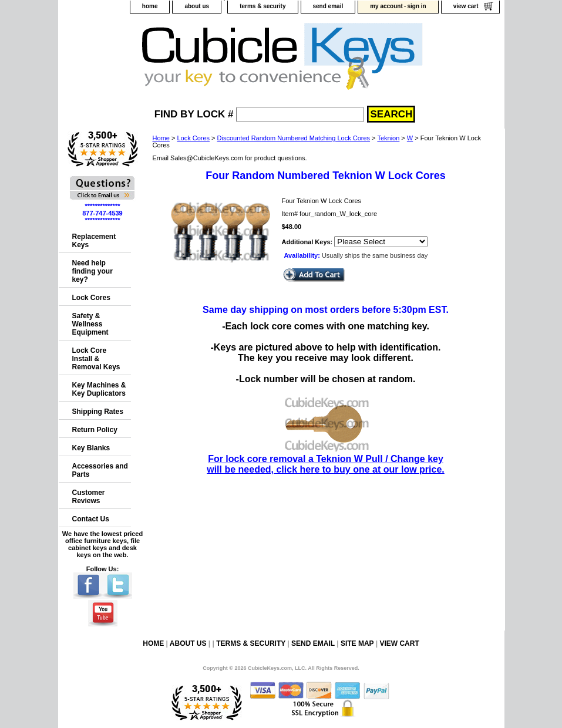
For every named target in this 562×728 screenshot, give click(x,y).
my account (386, 6)
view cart (466, 6)
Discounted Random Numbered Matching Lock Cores (294, 138)
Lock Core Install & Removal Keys (96, 359)
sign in (416, 6)
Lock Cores (193, 138)
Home (161, 138)
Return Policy (95, 430)
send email (328, 6)
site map (357, 643)
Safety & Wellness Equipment (90, 324)
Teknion (388, 138)
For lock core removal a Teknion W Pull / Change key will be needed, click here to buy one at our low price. (326, 459)
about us (197, 6)
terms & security (263, 6)
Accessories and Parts (100, 470)
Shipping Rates (98, 412)
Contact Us (91, 519)
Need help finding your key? (92, 271)
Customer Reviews (89, 497)
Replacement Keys (94, 241)
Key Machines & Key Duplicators (99, 389)
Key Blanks (91, 448)
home (150, 6)
